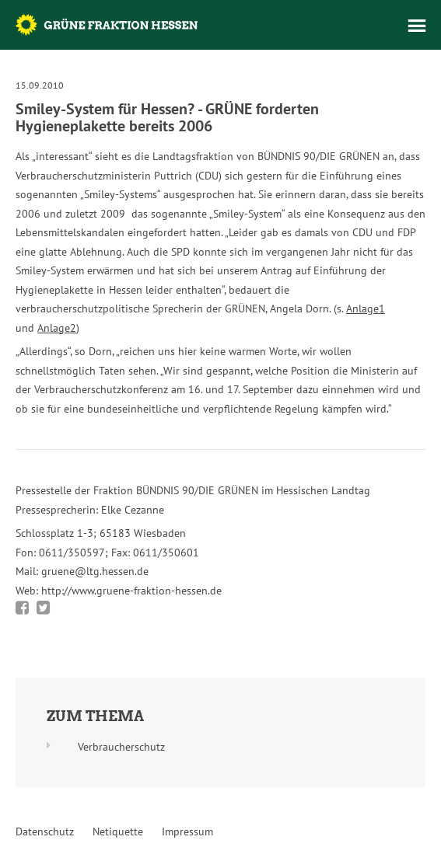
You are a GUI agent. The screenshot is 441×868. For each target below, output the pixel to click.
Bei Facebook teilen (22, 608)
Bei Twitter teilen (43, 608)
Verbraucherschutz (121, 747)
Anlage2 (57, 328)
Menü (417, 26)
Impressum (187, 831)
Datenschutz (45, 831)
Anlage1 (366, 309)
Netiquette (118, 831)
